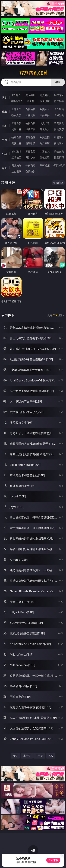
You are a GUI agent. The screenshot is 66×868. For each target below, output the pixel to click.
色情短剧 (30, 171)
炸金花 (30, 101)
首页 (15, 756)
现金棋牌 (45, 101)
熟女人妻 (16, 115)
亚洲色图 (30, 137)
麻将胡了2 (16, 101)
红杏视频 (16, 171)
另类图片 (59, 143)
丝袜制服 (30, 115)
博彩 (5, 98)
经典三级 (30, 129)
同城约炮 (16, 165)
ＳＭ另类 (59, 115)
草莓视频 (45, 165)
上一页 (27, 756)
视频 (5, 112)
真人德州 (30, 95)
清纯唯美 (30, 143)
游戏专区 (59, 95)
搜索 (58, 82)
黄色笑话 (45, 157)
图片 (5, 140)
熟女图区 (45, 143)
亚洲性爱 (16, 123)
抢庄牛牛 (59, 101)
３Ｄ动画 (59, 109)
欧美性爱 (59, 123)
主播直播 (45, 115)
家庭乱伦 (30, 151)
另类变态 (59, 129)
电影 (5, 126)
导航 (5, 168)
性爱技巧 (59, 157)
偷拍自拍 (30, 123)
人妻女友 (45, 151)
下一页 (39, 756)
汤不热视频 (59, 165)
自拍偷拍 (30, 109)
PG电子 (16, 95)
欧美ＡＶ (45, 109)
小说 (5, 154)
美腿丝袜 (16, 143)
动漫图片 (59, 137)
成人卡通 (45, 123)
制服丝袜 (16, 129)
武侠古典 (59, 151)
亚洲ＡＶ (16, 109)
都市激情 (16, 151)
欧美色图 (45, 137)
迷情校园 (16, 157)
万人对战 (45, 95)
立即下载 (53, 860)
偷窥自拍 (16, 137)
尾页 (51, 756)
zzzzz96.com (33, 73)
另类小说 (30, 157)
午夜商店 (30, 165)
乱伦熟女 (45, 129)
